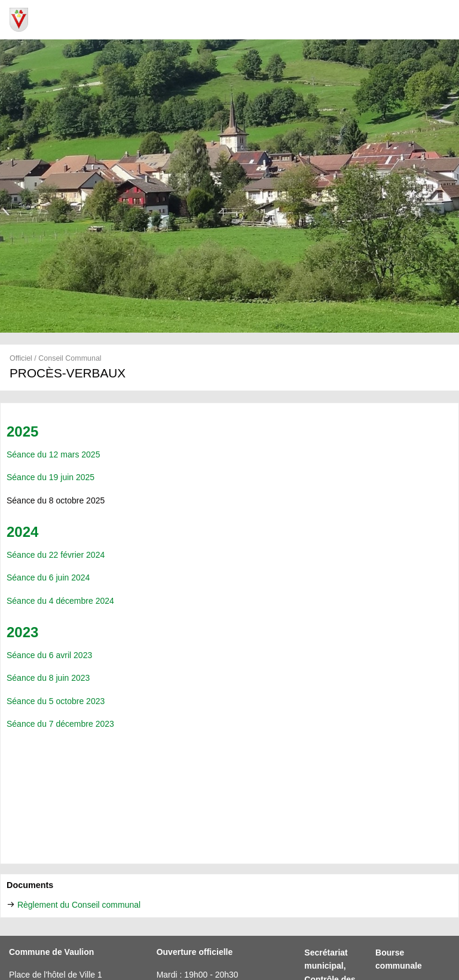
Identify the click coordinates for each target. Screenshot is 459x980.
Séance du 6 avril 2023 (49, 655)
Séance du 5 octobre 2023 (57, 701)
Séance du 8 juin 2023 (48, 678)
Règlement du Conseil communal (79, 905)
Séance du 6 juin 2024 (48, 577)
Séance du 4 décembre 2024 (60, 601)
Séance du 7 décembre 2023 (60, 724)
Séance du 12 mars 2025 (53, 454)
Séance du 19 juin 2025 (51, 477)
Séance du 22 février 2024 (56, 555)
